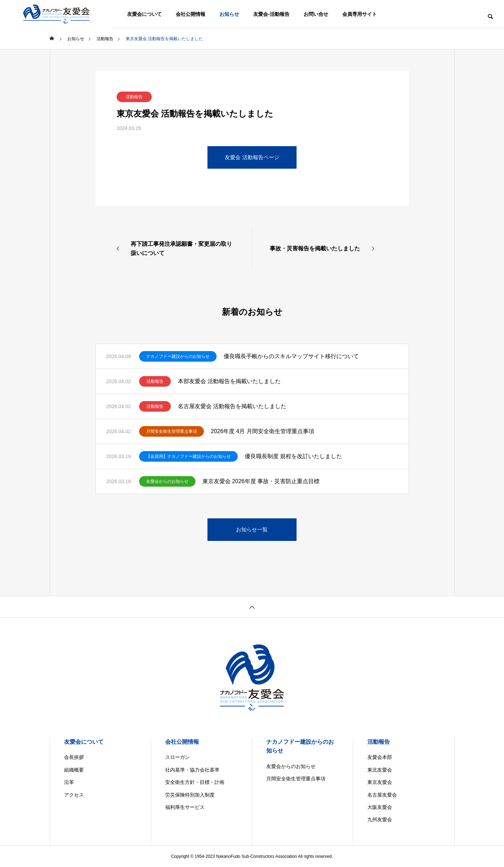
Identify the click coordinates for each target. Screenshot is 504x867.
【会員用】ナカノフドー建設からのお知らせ (188, 456)
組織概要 (74, 770)
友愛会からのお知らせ (167, 481)
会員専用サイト (360, 14)
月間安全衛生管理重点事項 (172, 431)
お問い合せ (316, 14)
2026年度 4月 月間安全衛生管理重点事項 (263, 431)
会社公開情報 (191, 14)
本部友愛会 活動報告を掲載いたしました (229, 381)
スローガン (178, 757)
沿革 (69, 782)
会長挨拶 (74, 757)
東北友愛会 (380, 770)
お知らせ (229, 14)
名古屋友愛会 (382, 795)
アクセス (74, 795)
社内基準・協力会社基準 (192, 770)
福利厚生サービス (185, 807)
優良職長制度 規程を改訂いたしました (293, 456)
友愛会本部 (380, 757)
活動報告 (134, 97)
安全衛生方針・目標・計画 (195, 782)
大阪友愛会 (380, 807)
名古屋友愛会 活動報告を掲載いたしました (232, 406)
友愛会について (144, 14)
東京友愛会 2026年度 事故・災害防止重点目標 (261, 481)
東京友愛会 (380, 782)
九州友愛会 (380, 819)
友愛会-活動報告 (271, 14)
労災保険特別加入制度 (190, 795)
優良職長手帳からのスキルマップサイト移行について (291, 356)
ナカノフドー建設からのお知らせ (178, 356)
